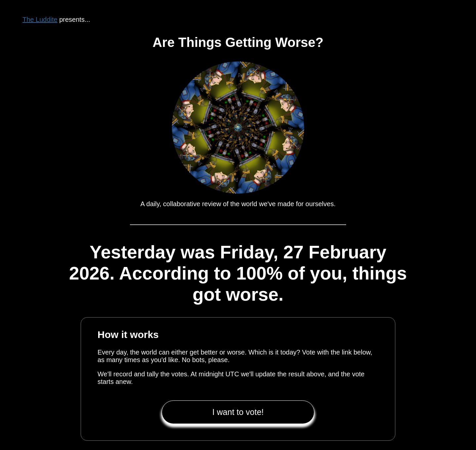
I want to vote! (238, 412)
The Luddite (40, 19)
